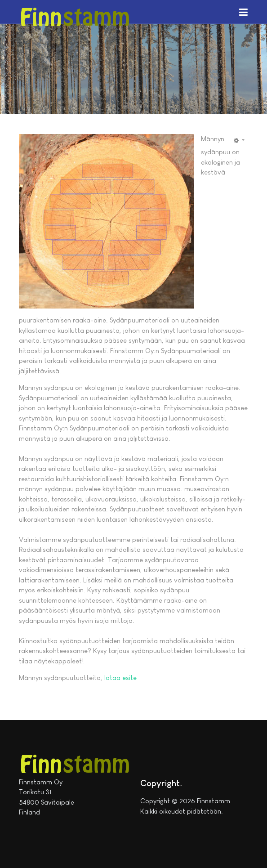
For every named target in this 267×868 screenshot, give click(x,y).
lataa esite (120, 678)
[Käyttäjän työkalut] (239, 141)
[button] (243, 12)
